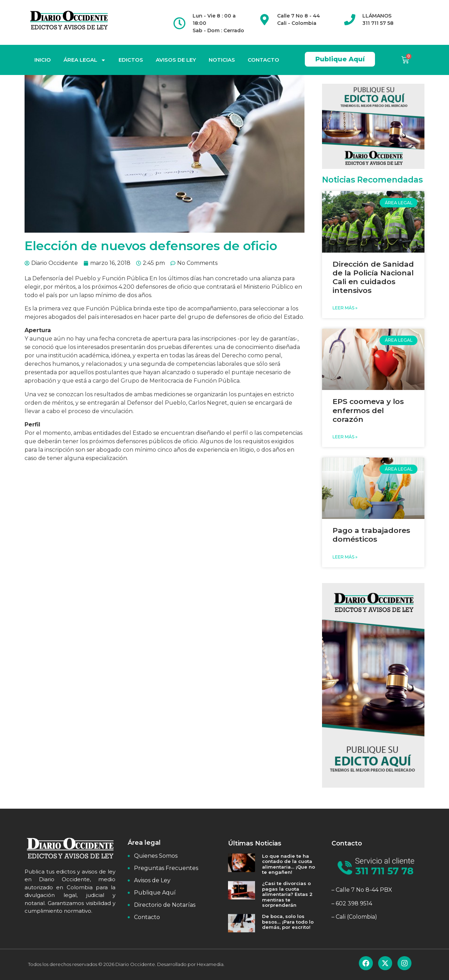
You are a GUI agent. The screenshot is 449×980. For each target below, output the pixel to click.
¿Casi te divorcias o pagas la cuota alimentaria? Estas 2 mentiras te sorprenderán (287, 894)
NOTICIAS (222, 60)
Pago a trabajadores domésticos (371, 535)
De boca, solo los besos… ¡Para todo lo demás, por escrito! (288, 922)
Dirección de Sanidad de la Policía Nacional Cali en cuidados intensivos (373, 277)
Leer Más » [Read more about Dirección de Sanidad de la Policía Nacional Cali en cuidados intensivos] (345, 308)
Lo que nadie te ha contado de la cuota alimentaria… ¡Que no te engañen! (289, 864)
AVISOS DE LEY (176, 60)
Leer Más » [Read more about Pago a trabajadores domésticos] (345, 557)
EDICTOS (131, 60)
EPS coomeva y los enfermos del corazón (368, 410)
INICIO (43, 60)
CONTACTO (263, 60)
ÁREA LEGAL (85, 60)
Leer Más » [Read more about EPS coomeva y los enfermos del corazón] (345, 437)
